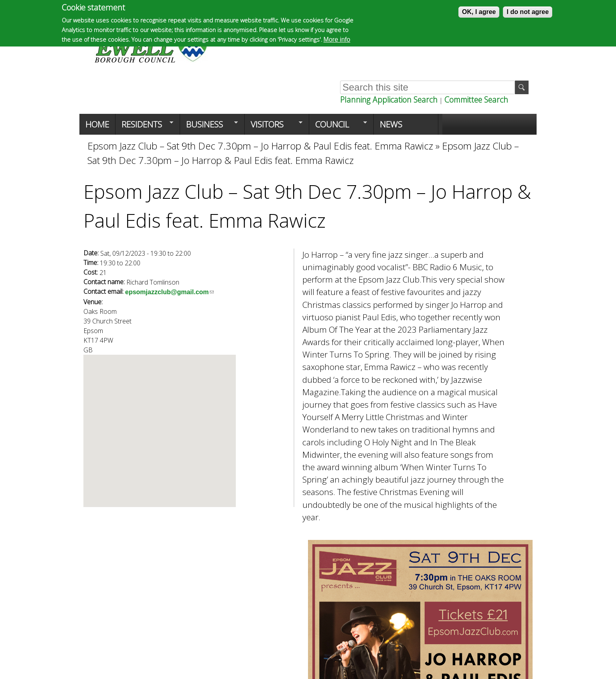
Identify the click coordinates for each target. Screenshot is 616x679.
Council (338, 127)
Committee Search (476, 100)
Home (97, 124)
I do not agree (528, 12)
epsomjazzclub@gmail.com (169, 292)
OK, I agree (479, 12)
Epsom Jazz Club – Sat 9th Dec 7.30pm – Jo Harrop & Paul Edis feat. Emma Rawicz (260, 146)
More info (337, 39)
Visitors (274, 127)
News (391, 124)
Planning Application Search (389, 100)
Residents (144, 127)
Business (209, 127)
